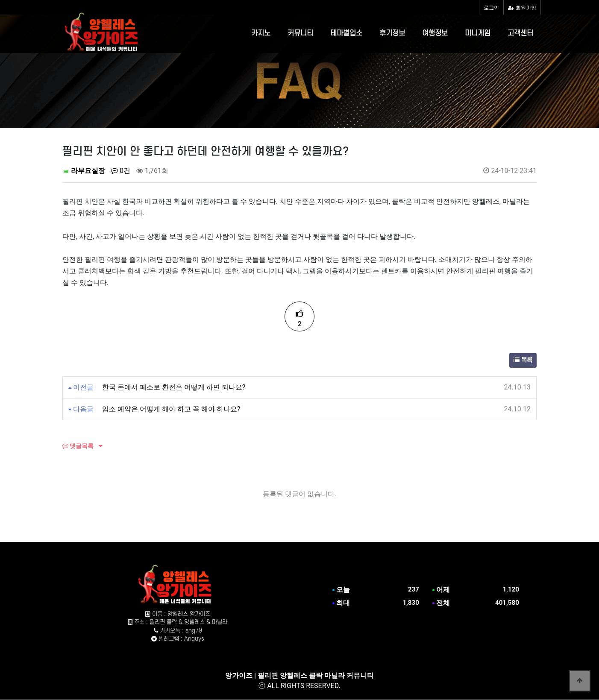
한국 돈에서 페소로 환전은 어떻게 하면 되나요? (174, 387)
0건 (121, 171)
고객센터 (520, 33)
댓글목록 (78, 446)
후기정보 (392, 33)
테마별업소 (346, 33)
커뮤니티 (300, 33)
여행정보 (435, 33)
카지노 (261, 33)
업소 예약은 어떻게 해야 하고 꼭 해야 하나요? (171, 409)
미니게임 (478, 33)
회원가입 (522, 7)
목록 (523, 360)
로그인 (491, 7)
